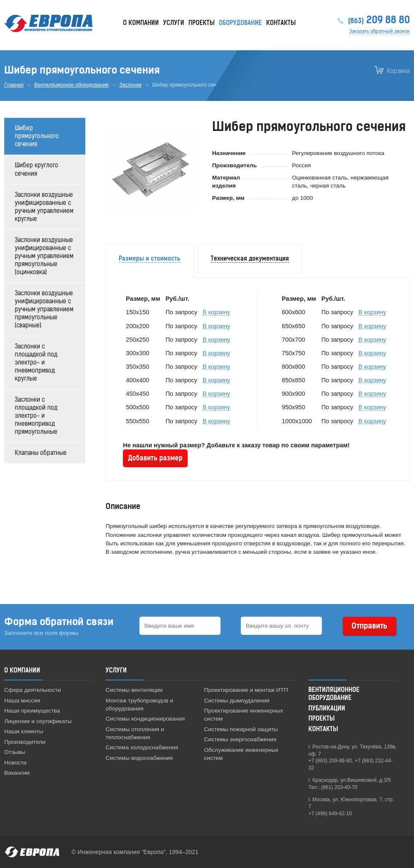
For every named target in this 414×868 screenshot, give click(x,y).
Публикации (327, 709)
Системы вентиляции (134, 690)
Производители (25, 742)
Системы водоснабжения (139, 758)
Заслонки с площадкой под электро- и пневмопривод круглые (36, 363)
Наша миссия (22, 701)
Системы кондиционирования (145, 719)
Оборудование (240, 23)
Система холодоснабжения (142, 747)
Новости (15, 763)
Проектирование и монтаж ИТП (246, 690)
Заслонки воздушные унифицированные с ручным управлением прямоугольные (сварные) (44, 309)
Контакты (281, 23)
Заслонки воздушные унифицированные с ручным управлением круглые (44, 207)
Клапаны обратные (41, 453)
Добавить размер (155, 458)
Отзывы (15, 752)
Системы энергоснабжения (240, 739)
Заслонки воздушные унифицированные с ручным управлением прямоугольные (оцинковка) (44, 256)
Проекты (202, 23)
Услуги (174, 23)
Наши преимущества (32, 711)
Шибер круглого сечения (37, 169)
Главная (14, 85)
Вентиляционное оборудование (71, 85)
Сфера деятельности (33, 690)
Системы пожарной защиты (241, 729)
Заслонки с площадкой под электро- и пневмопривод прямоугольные (36, 416)
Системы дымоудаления (237, 701)
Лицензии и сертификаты (38, 721)
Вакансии (17, 773)
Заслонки (131, 85)
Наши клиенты (24, 731)
